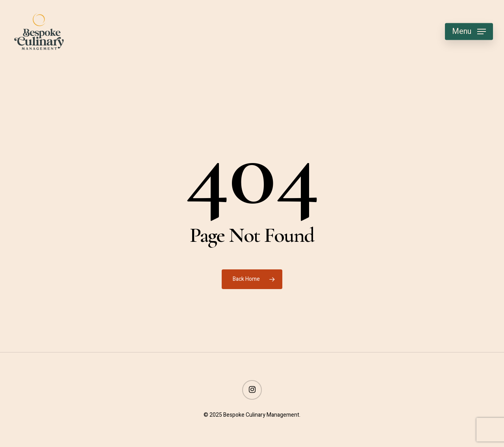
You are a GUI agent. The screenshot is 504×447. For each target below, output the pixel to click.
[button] (469, 32)
